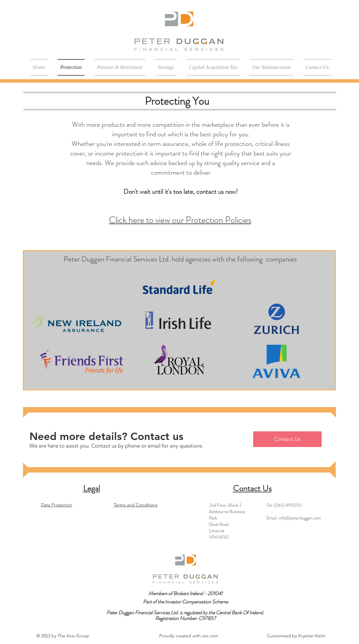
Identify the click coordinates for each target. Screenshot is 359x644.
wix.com (210, 636)
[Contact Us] (287, 439)
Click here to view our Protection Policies (180, 220)
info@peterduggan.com (300, 518)
